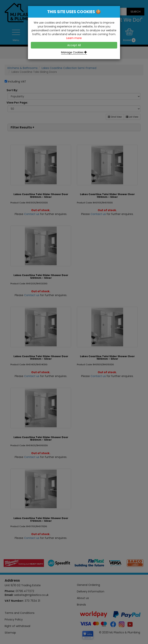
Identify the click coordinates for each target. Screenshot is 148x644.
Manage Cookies (74, 52)
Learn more (74, 38)
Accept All (74, 45)
